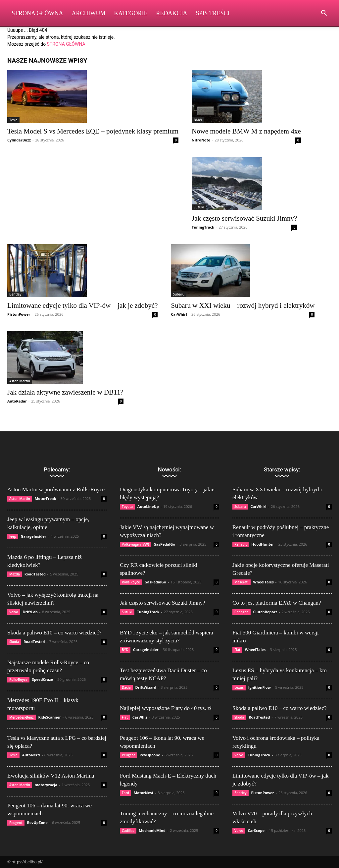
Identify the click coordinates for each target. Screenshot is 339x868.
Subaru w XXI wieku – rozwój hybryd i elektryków (243, 305)
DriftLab (30, 612)
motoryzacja (46, 785)
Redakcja (172, 13)
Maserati (242, 582)
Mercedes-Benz (22, 717)
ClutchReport (265, 612)
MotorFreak (46, 498)
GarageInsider (34, 536)
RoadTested (35, 574)
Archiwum (89, 13)
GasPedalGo (164, 544)
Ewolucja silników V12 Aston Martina (51, 776)
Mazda (15, 574)
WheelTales (263, 582)
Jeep (13, 536)
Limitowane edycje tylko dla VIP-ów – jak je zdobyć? (82, 305)
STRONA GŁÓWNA (66, 44)
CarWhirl (179, 314)
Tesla (13, 120)
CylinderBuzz (19, 140)
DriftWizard (146, 687)
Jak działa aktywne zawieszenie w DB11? (65, 392)
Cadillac (128, 831)
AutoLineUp (148, 506)
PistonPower (19, 314)
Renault (241, 544)
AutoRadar (17, 401)
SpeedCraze (43, 679)
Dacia (126, 687)
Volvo (14, 612)
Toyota (127, 507)
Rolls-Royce (18, 679)
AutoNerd (31, 755)
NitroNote (201, 140)
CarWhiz (140, 717)
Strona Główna (37, 13)
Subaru (179, 294)
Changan (242, 612)
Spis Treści (213, 13)
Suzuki (199, 207)
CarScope (256, 830)
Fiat (125, 717)
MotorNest (144, 793)
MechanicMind (152, 830)
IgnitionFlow (260, 687)
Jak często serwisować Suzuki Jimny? (244, 218)
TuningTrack (203, 227)
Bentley (15, 294)
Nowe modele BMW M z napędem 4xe (246, 131)
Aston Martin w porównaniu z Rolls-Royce (56, 489)
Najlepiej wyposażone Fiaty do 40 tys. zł (166, 708)
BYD (125, 650)
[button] (324, 14)
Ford (125, 793)
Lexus (239, 687)
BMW (198, 120)
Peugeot (16, 823)
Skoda (14, 642)
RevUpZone (37, 822)
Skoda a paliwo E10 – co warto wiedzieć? (54, 633)
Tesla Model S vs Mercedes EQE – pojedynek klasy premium (93, 131)
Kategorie (131, 13)
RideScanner (49, 717)
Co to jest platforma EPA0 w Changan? (277, 603)
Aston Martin (20, 381)
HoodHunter (263, 544)
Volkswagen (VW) (135, 544)
